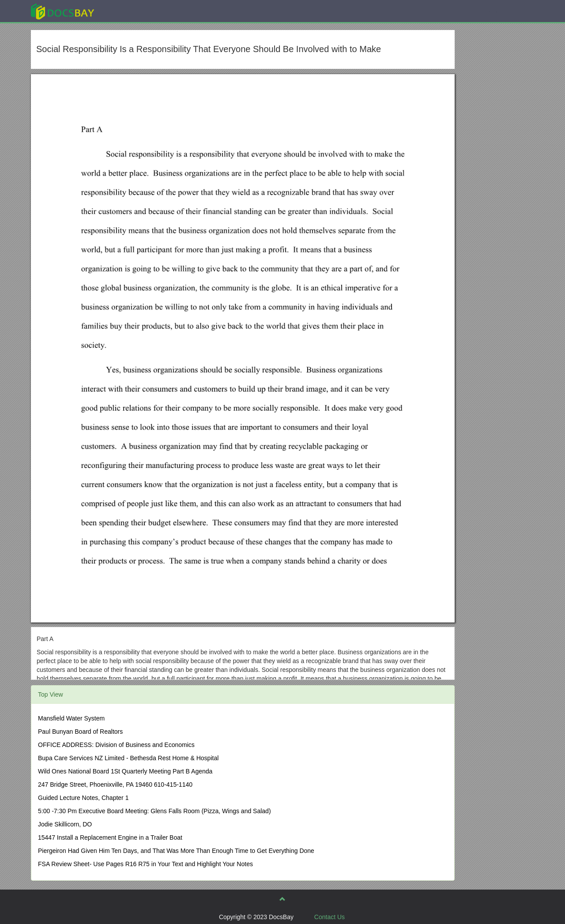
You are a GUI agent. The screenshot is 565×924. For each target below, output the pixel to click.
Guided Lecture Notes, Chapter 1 (83, 798)
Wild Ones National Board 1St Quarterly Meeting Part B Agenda (125, 771)
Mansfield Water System (71, 718)
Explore (129, 11)
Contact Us (330, 917)
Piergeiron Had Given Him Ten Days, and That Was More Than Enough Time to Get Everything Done (176, 851)
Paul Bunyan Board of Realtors (80, 732)
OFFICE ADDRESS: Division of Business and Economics (116, 745)
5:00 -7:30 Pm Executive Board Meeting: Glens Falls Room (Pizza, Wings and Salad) (154, 811)
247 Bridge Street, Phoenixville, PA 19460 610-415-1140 (115, 784)
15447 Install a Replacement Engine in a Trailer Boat (110, 837)
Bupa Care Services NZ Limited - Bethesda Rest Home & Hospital (128, 758)
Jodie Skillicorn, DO (65, 824)
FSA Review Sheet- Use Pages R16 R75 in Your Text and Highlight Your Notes (145, 864)
